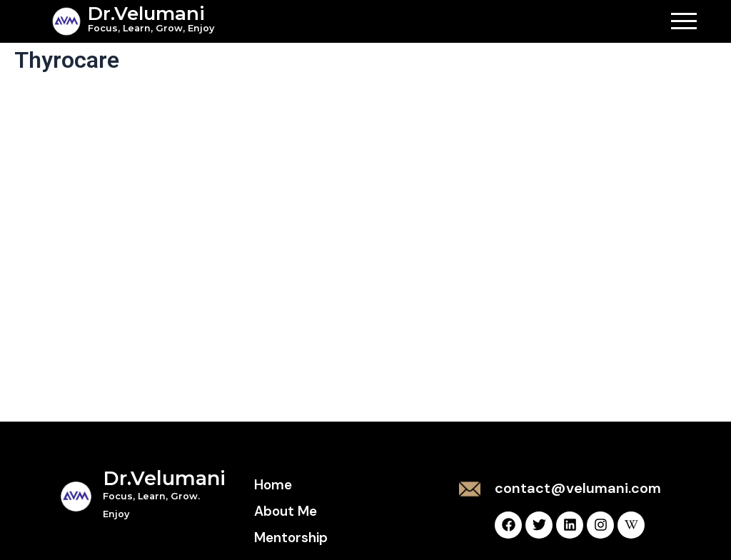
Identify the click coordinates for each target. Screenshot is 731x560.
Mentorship (291, 538)
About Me (286, 511)
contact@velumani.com (578, 488)
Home (273, 485)
